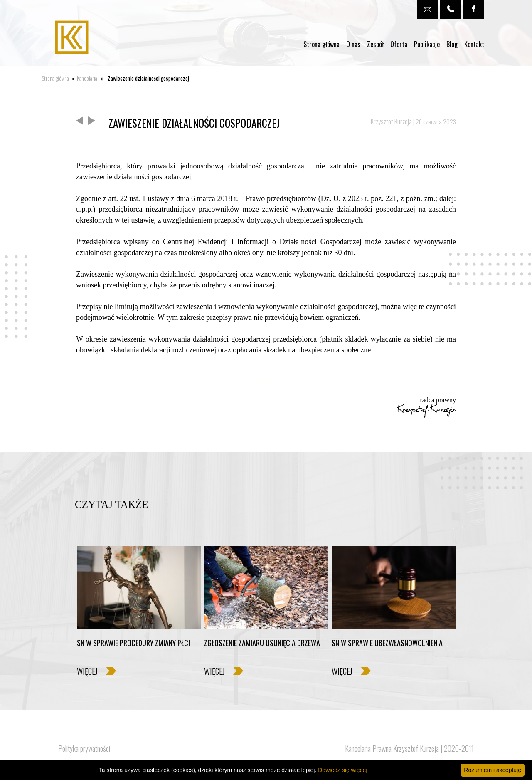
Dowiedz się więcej (342, 770)
